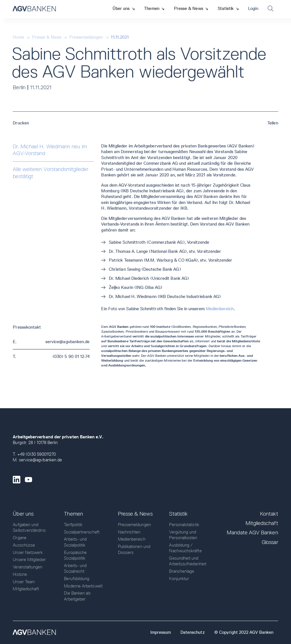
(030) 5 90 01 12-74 (71, 357)
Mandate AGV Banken (252, 533)
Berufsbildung (77, 579)
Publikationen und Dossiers (134, 549)
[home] (34, 9)
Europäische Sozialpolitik (75, 555)
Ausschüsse (24, 545)
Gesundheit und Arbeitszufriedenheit (188, 561)
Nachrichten (129, 532)
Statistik (178, 514)
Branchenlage (182, 571)
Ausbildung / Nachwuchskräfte (185, 548)
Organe (19, 538)
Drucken (21, 123)
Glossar (270, 542)
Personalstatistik (184, 525)
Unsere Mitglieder (29, 560)
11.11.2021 (120, 37)
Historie (20, 574)
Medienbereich (220, 309)
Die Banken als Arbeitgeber (77, 596)
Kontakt (269, 514)
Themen (73, 514)
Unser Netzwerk (28, 553)
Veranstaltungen (28, 567)
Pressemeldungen (86, 37)
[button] (124, 9)
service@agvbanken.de (68, 342)
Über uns (23, 514)
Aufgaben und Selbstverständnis (29, 528)
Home (18, 37)
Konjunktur (179, 579)
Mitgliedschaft (26, 589)
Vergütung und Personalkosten (183, 535)
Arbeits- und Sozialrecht (75, 568)
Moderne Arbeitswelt (83, 586)
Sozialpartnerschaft (82, 532)
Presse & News (47, 37)
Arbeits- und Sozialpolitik (75, 542)
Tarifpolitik (73, 525)
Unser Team (24, 582)
